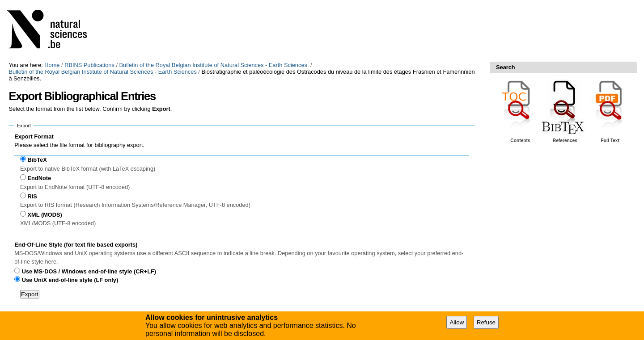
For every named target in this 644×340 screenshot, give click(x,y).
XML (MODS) (45, 215)
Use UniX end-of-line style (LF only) (70, 280)
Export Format (34, 136)
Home (52, 65)
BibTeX (37, 160)
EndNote (40, 178)
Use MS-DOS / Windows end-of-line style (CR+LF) (89, 271)
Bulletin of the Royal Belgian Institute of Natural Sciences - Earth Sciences (102, 72)
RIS (32, 196)
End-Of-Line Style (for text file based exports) (76, 245)
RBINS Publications (89, 65)
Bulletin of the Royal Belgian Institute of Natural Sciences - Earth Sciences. (214, 65)
